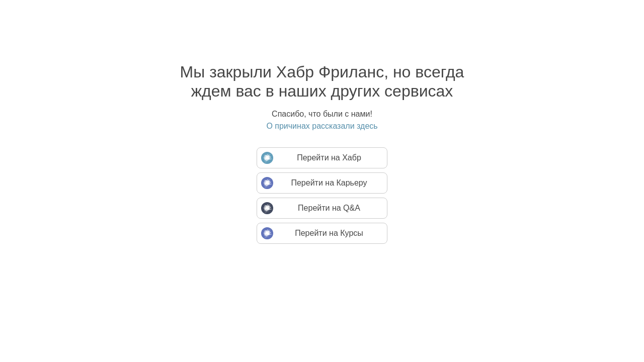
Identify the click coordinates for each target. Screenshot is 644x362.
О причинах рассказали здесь (322, 126)
